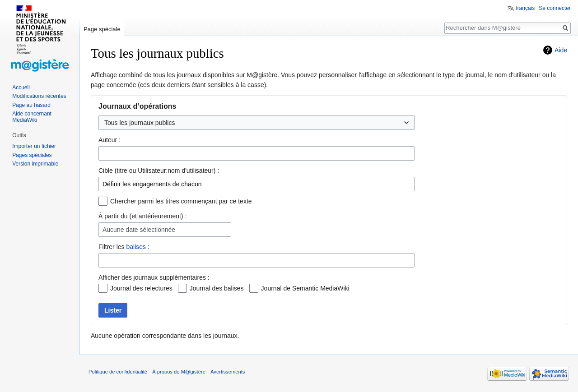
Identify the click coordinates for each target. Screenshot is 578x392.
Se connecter (555, 8)
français (525, 8)
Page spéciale (102, 29)
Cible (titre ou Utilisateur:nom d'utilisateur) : (159, 171)
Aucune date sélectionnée (139, 230)
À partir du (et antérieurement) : (142, 216)
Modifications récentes (39, 96)
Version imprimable (35, 164)
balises (136, 247)
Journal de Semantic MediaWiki (305, 288)
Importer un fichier (34, 146)
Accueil (21, 88)
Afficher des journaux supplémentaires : (154, 277)
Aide (561, 50)
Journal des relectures (141, 288)
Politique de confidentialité (118, 372)
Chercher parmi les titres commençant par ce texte (181, 201)
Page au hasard (31, 105)
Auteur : (110, 140)
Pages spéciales (32, 155)
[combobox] (256, 153)
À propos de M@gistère (179, 372)
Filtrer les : (124, 247)
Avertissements (228, 372)
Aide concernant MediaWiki (32, 117)
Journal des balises (217, 288)
